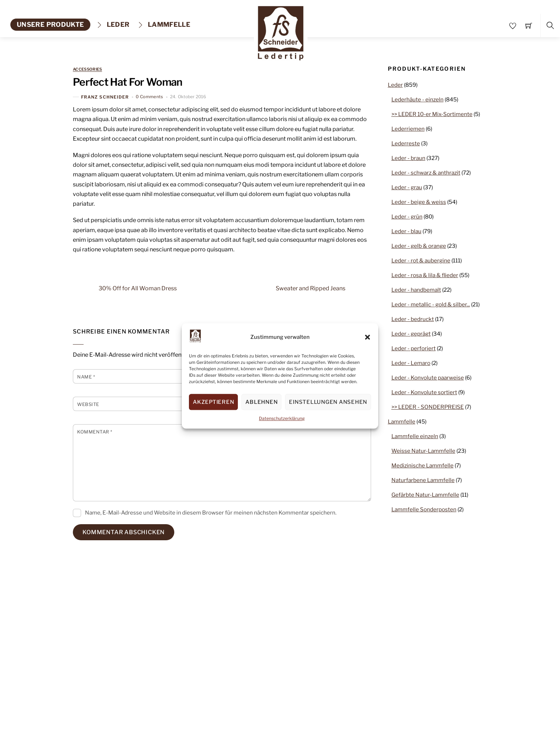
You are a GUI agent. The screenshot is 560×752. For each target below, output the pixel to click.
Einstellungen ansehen (328, 402)
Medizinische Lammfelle (422, 465)
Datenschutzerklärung (282, 419)
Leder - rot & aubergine (421, 260)
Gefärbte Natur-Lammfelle (425, 495)
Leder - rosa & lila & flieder (425, 275)
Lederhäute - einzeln (417, 99)
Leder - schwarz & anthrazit (426, 173)
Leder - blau (406, 231)
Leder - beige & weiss (419, 202)
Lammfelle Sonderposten (424, 509)
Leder (113, 24)
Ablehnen (261, 402)
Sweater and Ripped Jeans (323, 288)
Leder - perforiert (414, 348)
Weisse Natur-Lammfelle (423, 451)
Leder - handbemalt (416, 290)
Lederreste (406, 143)
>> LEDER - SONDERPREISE (428, 407)
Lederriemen (408, 129)
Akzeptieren (213, 402)
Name (86, 377)
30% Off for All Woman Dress (125, 288)
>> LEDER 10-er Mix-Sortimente (432, 114)
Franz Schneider (105, 97)
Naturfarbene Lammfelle (423, 480)
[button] (367, 337)
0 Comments (149, 97)
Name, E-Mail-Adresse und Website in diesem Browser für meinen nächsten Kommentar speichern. (211, 513)
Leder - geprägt (411, 334)
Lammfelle (164, 24)
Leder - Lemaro (411, 363)
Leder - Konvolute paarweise (428, 378)
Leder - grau (407, 187)
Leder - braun (408, 158)
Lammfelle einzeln (415, 436)
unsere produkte (50, 24)
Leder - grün (407, 217)
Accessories (87, 70)
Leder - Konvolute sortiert (424, 392)
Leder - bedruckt (413, 319)
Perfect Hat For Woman (128, 82)
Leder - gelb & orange (419, 246)
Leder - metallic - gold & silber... (431, 304)
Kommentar (95, 432)
